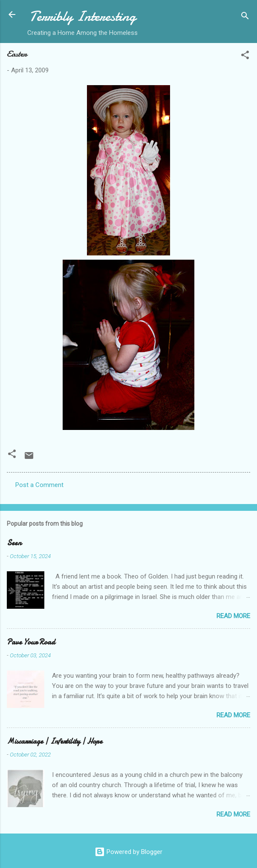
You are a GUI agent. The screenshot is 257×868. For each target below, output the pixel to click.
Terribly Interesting (83, 16)
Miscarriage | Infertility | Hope (55, 741)
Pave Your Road (31, 642)
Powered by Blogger (128, 852)
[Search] (245, 17)
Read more (233, 616)
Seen (14, 543)
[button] (245, 56)
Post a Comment (39, 485)
